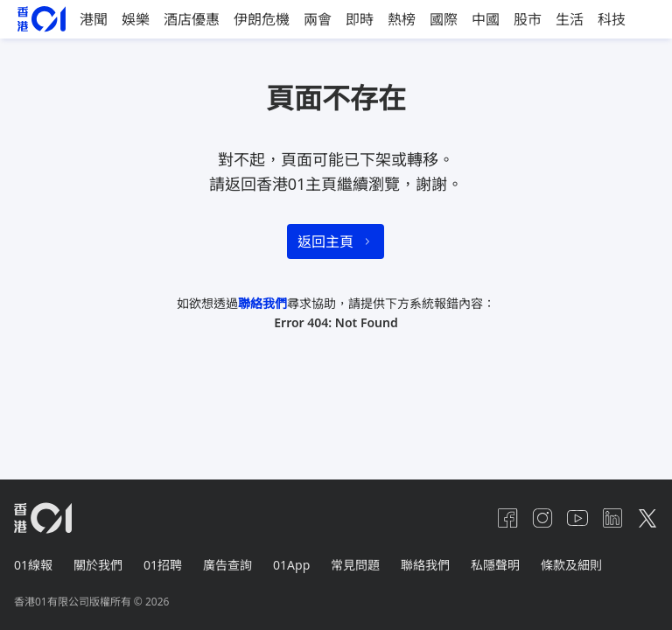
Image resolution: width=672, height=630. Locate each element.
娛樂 (136, 19)
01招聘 (163, 565)
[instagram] (542, 518)
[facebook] (507, 518)
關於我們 (98, 565)
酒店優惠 (192, 19)
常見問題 (355, 565)
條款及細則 (571, 565)
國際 (444, 19)
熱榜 (402, 19)
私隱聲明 (495, 565)
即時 (360, 19)
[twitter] (647, 518)
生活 (570, 19)
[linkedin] (612, 518)
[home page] (42, 19)
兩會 (318, 19)
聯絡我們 (262, 303)
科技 (612, 19)
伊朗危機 (262, 19)
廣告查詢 (227, 565)
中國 (486, 19)
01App (291, 565)
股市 (528, 19)
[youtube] (577, 518)
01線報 (33, 565)
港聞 (94, 19)
